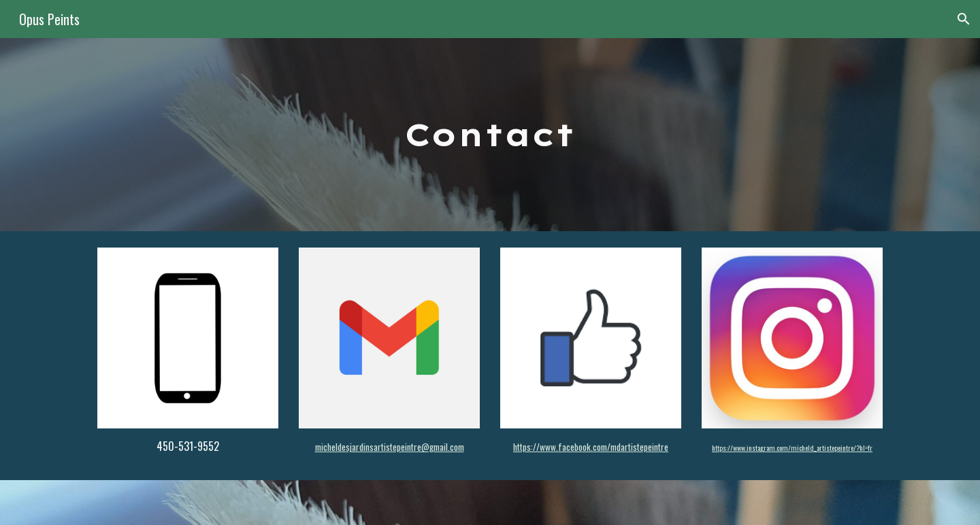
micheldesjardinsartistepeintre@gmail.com (390, 447)
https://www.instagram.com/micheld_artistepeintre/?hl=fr (792, 447)
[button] (964, 19)
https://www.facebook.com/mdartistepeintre (591, 447)
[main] (490, 135)
